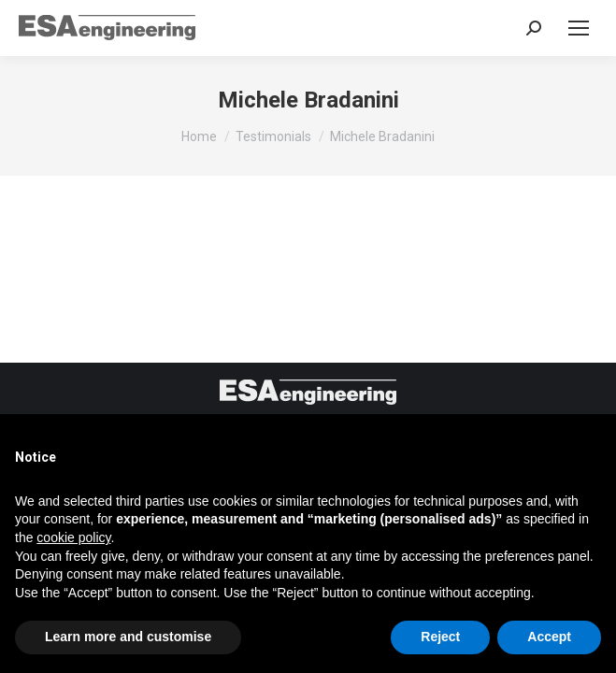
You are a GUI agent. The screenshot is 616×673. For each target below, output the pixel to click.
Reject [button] (440, 637)
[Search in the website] (534, 28)
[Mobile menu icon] (579, 28)
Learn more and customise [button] (128, 637)
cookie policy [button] (73, 537)
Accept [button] (549, 637)
